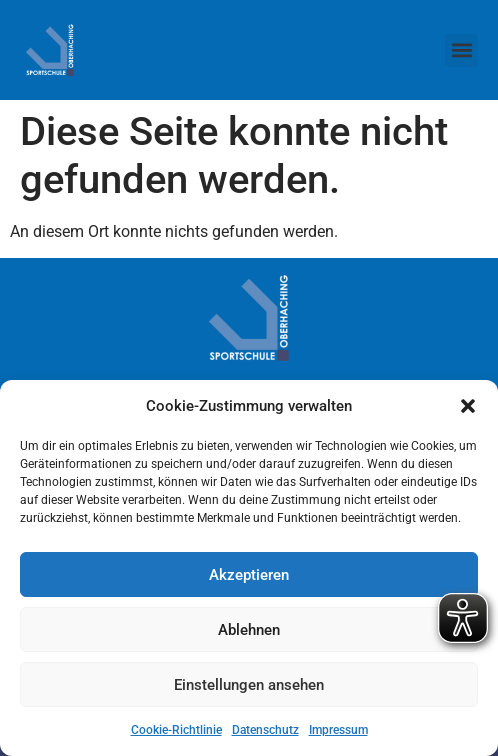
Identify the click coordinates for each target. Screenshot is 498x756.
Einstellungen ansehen (249, 685)
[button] (468, 406)
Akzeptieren (249, 575)
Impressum (338, 730)
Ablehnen (249, 630)
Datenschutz (265, 730)
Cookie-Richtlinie (176, 730)
